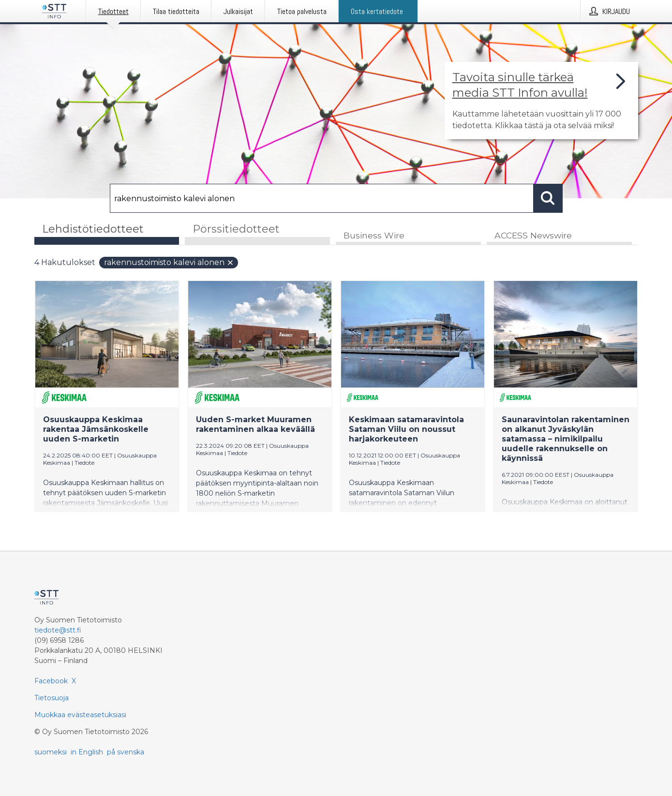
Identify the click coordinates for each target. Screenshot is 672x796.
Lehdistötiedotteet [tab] (93, 229)
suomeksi (51, 752)
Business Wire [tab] (374, 235)
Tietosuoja (52, 698)
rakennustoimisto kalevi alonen (169, 262)
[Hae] (322, 198)
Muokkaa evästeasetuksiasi (80, 715)
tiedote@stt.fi (58, 630)
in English (87, 752)
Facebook (51, 681)
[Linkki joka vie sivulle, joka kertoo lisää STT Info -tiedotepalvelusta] (541, 101)
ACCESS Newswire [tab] (533, 235)
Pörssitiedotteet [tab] (236, 229)
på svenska (126, 752)
